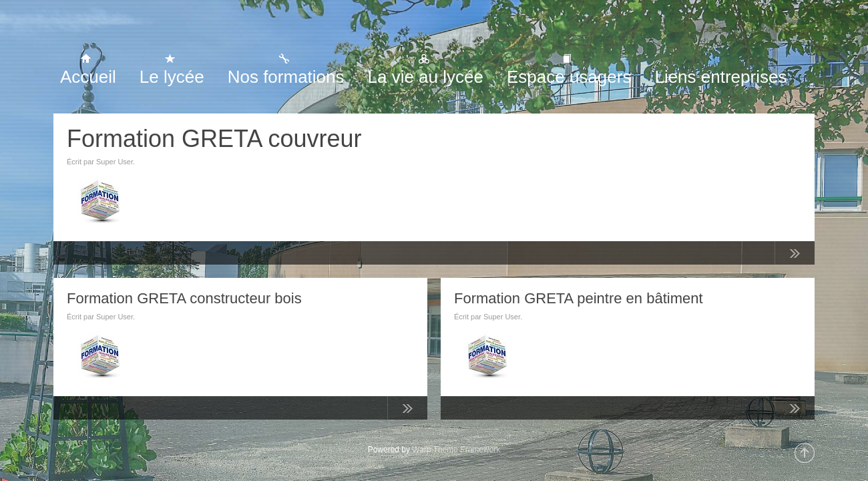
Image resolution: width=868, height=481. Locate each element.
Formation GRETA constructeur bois (184, 298)
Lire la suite (795, 256)
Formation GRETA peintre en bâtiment (579, 298)
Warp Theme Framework (456, 450)
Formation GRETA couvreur (214, 139)
